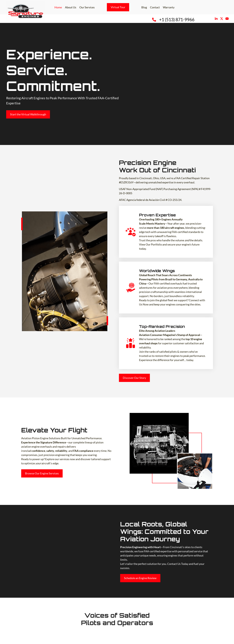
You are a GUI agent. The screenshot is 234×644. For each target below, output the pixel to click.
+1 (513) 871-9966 (177, 20)
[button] (216, 19)
